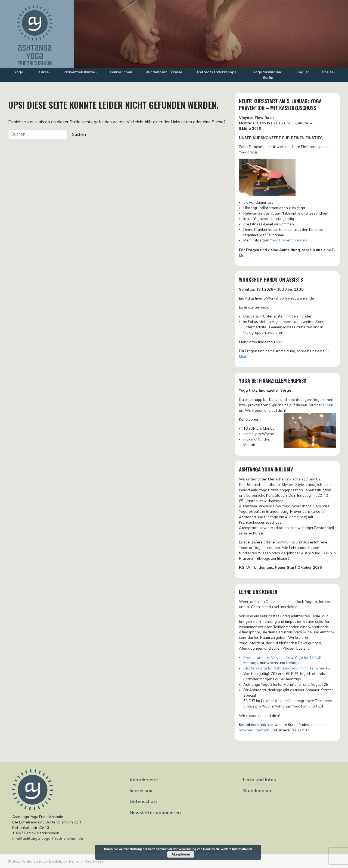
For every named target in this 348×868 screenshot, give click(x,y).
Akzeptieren (181, 854)
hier (270, 725)
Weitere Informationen (236, 849)
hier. (279, 342)
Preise (328, 72)
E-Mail (328, 405)
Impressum (142, 790)
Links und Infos (260, 780)
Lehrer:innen (121, 72)
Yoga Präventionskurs (289, 240)
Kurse (43, 72)
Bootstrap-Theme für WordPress (76, 861)
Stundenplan (257, 790)
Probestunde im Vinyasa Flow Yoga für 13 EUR (282, 658)
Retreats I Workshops (217, 72)
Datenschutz (144, 801)
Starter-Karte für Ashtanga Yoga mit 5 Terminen (284, 668)
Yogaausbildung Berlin (268, 75)
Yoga (19, 72)
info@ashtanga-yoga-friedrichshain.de (48, 838)
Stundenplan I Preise (163, 72)
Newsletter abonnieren (155, 812)
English (303, 72)
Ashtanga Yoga (34, 861)
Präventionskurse (79, 72)
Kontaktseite (144, 780)
